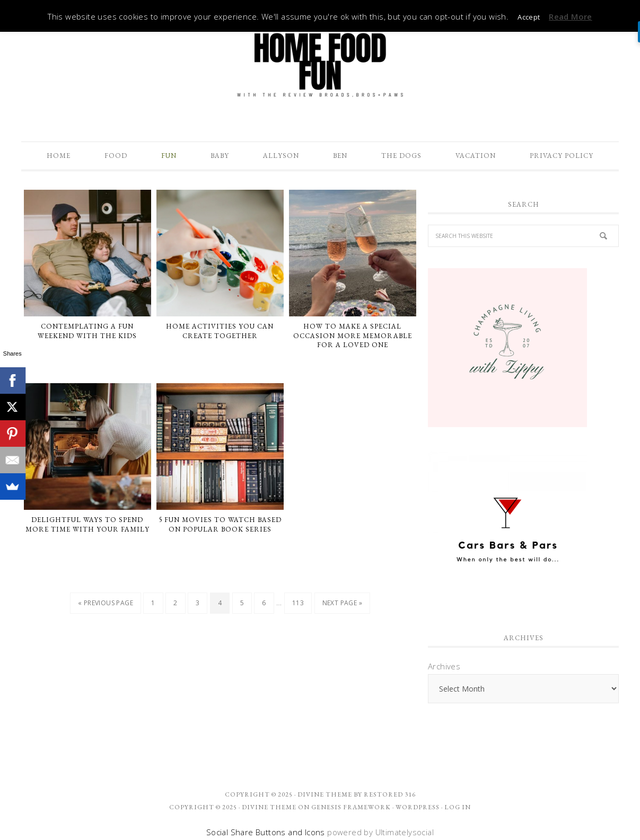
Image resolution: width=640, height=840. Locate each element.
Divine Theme (269, 807)
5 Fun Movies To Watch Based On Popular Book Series (220, 524)
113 (298, 603)
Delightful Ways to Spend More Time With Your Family (87, 524)
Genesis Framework (351, 807)
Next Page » (342, 603)
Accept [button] (529, 17)
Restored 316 (390, 794)
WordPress (418, 807)
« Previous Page (106, 603)
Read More (571, 16)
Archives (444, 666)
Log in (458, 807)
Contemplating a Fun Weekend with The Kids (87, 331)
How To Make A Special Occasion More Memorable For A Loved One (353, 335)
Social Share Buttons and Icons (266, 832)
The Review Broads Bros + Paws (320, 65)
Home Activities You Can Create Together (220, 331)
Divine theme (325, 794)
